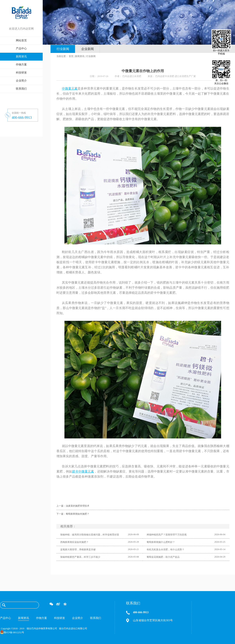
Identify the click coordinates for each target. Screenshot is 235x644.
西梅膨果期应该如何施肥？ (74, 542)
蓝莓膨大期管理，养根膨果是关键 (78, 550)
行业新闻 (91, 56)
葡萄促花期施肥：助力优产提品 (163, 557)
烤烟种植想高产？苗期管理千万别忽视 (167, 535)
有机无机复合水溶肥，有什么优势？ (165, 550)
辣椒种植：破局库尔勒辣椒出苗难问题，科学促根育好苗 (90, 535)
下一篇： (73, 514)
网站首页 (21, 40)
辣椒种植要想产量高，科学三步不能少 (80, 557)
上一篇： (73, 506)
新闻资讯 (80, 56)
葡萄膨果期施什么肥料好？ (161, 542)
